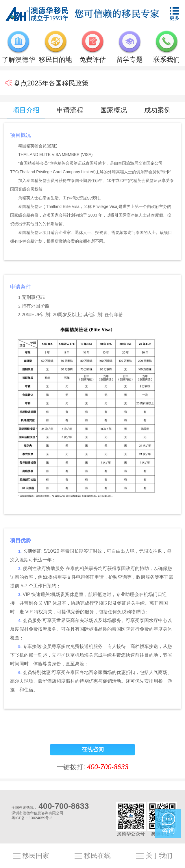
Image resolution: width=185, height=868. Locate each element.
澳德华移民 (37, 14)
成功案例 (158, 110)
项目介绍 (26, 110)
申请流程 (70, 110)
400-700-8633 (108, 767)
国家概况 (114, 110)
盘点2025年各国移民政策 (51, 83)
